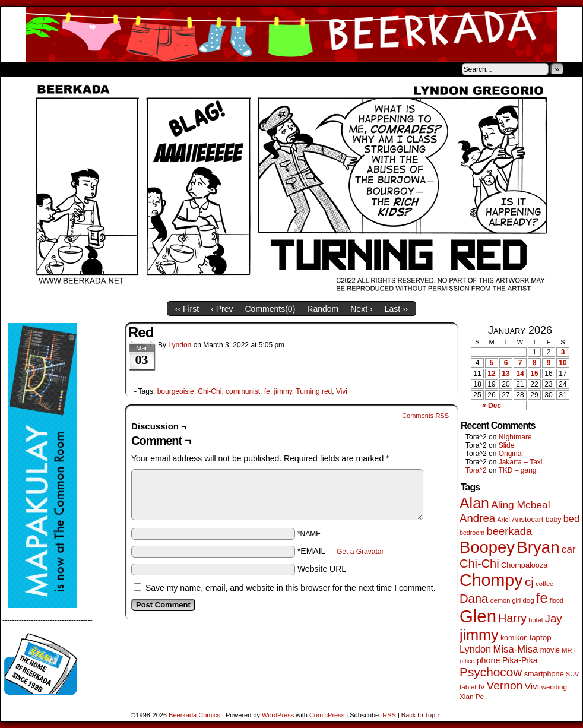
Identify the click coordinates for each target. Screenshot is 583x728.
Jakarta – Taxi (521, 462)
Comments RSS (425, 416)
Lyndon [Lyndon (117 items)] (475, 649)
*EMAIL (341, 551)
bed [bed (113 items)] (571, 518)
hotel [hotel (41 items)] (536, 620)
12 (491, 374)
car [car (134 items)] (569, 550)
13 (506, 374)
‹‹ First (187, 309)
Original (511, 454)
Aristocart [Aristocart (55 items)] (527, 520)
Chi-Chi (210, 391)
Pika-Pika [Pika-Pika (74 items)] (520, 660)
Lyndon (180, 345)
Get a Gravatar (360, 552)
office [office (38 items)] (467, 661)
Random (323, 309)
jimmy (283, 391)
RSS (389, 715)
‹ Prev (222, 309)
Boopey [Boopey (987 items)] (487, 547)
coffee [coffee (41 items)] (544, 584)
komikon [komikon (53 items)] (514, 638)
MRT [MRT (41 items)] (569, 650)
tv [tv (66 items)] (482, 687)
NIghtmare (515, 437)
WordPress (278, 715)
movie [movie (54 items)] (550, 650)
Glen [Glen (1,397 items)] (478, 616)
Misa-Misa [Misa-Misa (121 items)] (516, 649)
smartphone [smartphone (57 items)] (544, 674)
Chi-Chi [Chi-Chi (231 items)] (479, 564)
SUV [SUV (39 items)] (572, 674)
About (52, 69)
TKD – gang (517, 470)
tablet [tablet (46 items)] (468, 687)
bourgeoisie (176, 391)
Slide (507, 445)
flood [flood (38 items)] (557, 600)
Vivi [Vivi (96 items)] (532, 686)
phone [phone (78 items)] (489, 660)
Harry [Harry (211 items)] (512, 618)
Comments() (270, 309)
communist (243, 391)
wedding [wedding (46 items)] (554, 687)
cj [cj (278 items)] (529, 582)
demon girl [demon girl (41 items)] (506, 600)
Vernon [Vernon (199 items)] (505, 686)
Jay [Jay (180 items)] (554, 618)
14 (520, 374)
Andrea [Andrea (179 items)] (477, 518)
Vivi (342, 391)
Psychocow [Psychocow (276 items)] (491, 672)
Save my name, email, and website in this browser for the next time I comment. (291, 588)
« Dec (492, 406)
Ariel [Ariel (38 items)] (504, 520)
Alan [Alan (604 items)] (474, 503)
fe (267, 391)
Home (17, 69)
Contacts (134, 69)
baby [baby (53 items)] (554, 520)
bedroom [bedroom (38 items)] (472, 533)
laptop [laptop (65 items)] (541, 637)
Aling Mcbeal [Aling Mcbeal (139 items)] (520, 505)
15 (534, 374)
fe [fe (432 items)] (542, 598)
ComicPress (327, 715)
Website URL (322, 569)
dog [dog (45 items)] (528, 600)
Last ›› (397, 309)
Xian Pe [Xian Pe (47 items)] (472, 696)
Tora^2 (476, 470)
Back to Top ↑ (421, 715)
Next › (361, 309)
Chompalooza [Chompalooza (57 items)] (524, 565)
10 (563, 363)
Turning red (314, 391)
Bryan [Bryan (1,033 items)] (538, 547)
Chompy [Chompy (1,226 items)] (491, 580)
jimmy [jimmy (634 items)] (479, 635)
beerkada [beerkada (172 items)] (509, 531)
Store (89, 69)
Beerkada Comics (291, 34)
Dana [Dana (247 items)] (474, 599)
